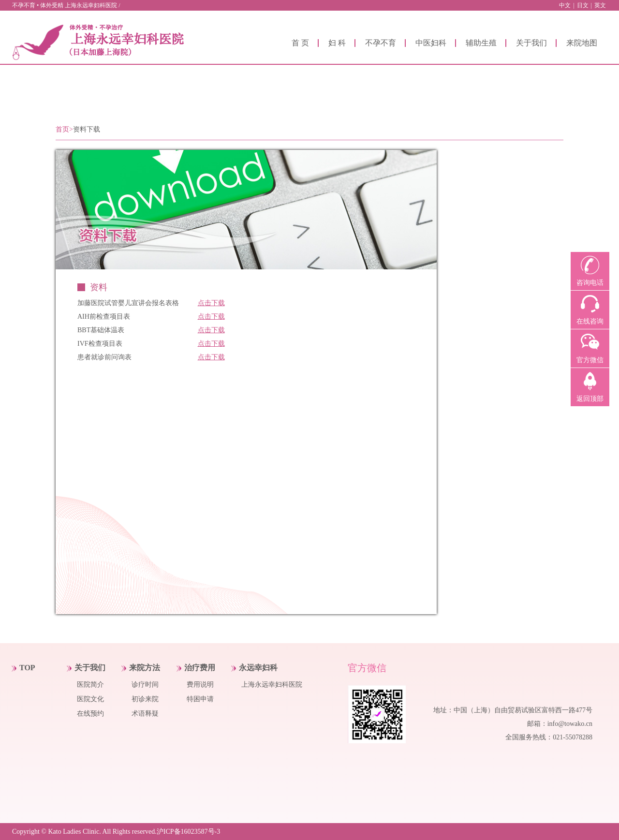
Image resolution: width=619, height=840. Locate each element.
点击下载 (211, 303)
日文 (583, 5)
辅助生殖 (481, 43)
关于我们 (531, 43)
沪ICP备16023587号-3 (188, 832)
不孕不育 (381, 43)
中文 (565, 5)
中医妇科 (431, 43)
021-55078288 (573, 737)
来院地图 (582, 43)
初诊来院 (145, 699)
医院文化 (90, 699)
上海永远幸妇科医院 (272, 685)
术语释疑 (145, 714)
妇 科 (337, 43)
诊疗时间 (145, 685)
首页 (62, 129)
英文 (600, 5)
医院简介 (90, 685)
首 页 (300, 43)
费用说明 (200, 685)
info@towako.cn (570, 724)
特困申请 (200, 699)
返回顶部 (590, 399)
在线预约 (90, 714)
